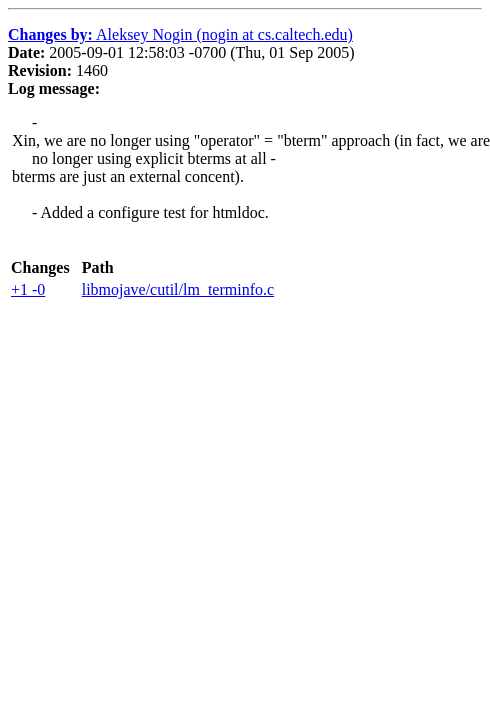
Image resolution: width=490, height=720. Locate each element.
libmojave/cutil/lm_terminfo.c (178, 289)
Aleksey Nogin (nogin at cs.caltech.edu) (180, 34)
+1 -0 (28, 289)
